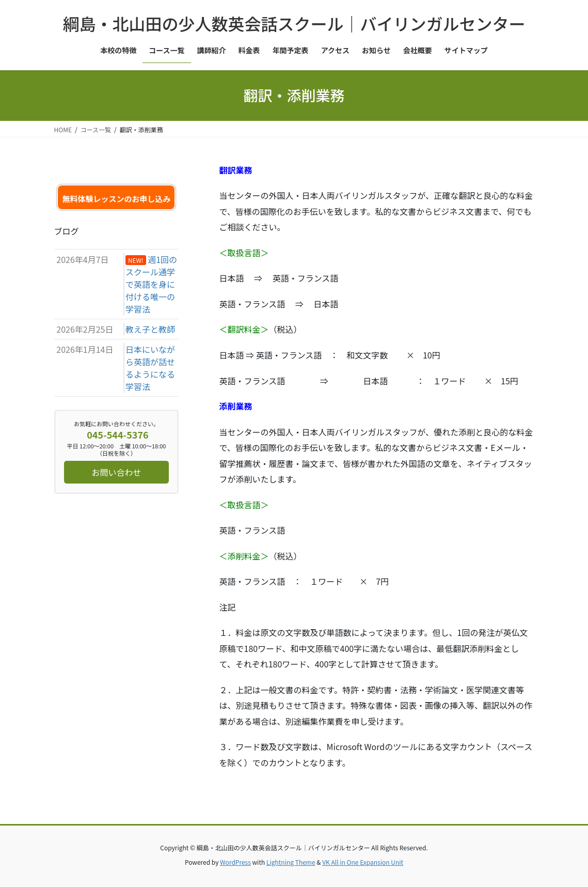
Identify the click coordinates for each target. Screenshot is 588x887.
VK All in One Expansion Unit (363, 862)
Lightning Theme (291, 862)
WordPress (235, 862)
